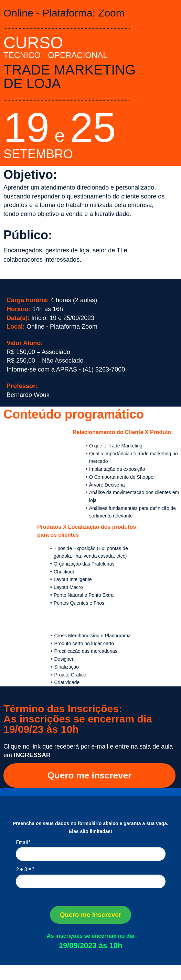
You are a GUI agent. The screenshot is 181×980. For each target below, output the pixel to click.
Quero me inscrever (89, 775)
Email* (23, 842)
